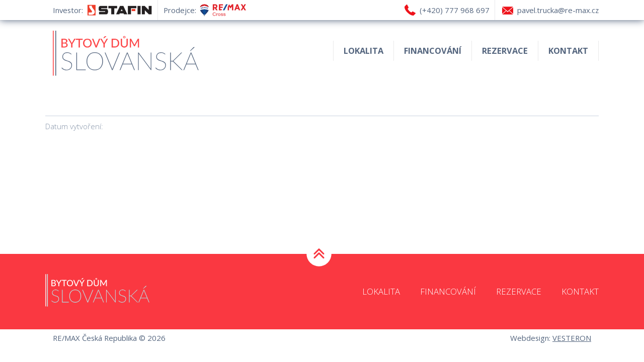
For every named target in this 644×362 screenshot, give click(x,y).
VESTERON (572, 338)
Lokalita (364, 51)
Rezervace (505, 51)
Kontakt (568, 51)
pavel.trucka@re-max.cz (558, 10)
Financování (433, 51)
